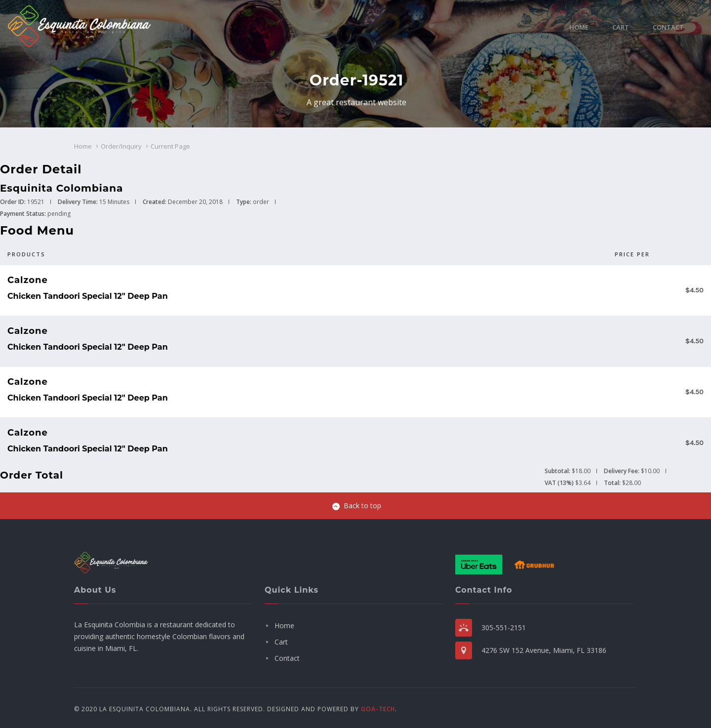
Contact (668, 27)
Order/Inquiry (121, 146)
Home (579, 27)
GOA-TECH (378, 709)
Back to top (357, 506)
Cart (621, 27)
